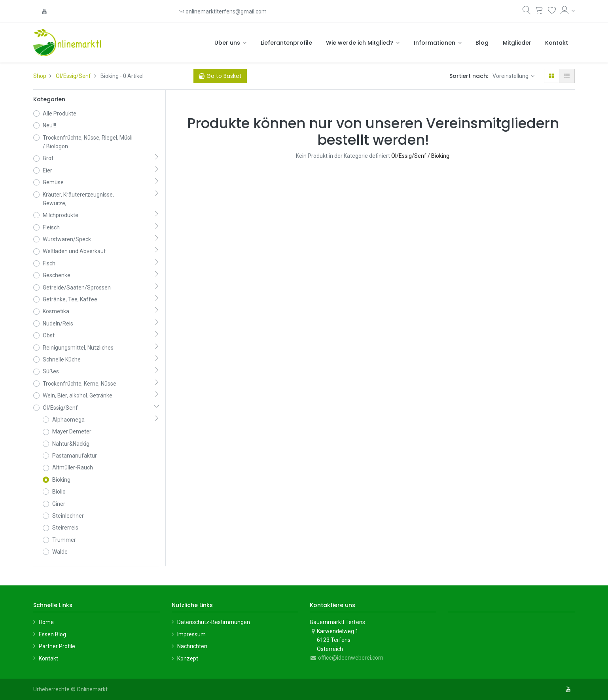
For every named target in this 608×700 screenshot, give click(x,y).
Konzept (188, 658)
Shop (40, 76)
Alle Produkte (60, 114)
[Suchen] (527, 12)
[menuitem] (286, 43)
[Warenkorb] (539, 12)
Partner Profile (57, 646)
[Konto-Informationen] (568, 11)
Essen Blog (52, 634)
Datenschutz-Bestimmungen (214, 622)
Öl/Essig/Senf (73, 76)
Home (46, 622)
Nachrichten (192, 646)
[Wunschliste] (552, 12)
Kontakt (48, 658)
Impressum (191, 634)
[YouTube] (44, 11)
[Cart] (220, 76)
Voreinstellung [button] (511, 76)
